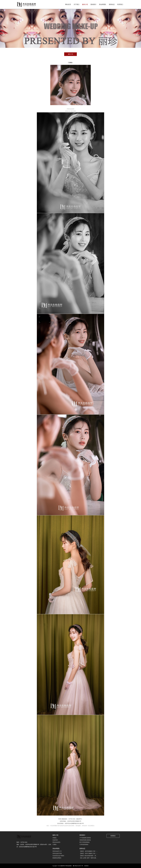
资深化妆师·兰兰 (57, 851)
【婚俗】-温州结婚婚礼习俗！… (89, 851)
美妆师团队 (103, 4)
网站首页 (68, 4)
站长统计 (87, 866)
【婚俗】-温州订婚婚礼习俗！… (89, 853)
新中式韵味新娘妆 (85, 842)
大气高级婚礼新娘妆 (85, 838)
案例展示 (93, 4)
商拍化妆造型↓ (57, 842)
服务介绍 (85, 4)
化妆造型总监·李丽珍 (58, 856)
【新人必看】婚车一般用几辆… (88, 858)
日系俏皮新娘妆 (84, 844)
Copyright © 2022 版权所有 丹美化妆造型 (62, 866)
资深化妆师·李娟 (57, 853)
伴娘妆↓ (55, 838)
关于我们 (77, 4)
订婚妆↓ (55, 844)
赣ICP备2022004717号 (78, 866)
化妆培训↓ (55, 840)
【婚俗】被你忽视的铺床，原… (88, 856)
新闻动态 (112, 4)
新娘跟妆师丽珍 (57, 858)
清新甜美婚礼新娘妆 (85, 840)
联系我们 (120, 4)
